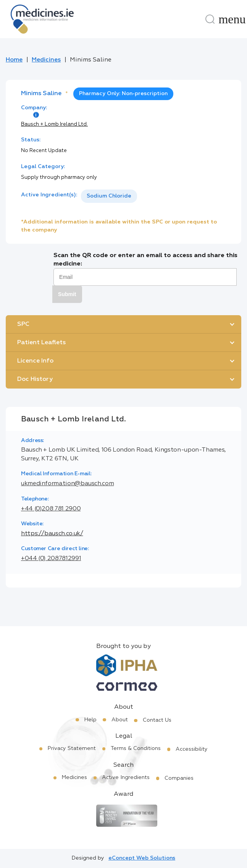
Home (14, 60)
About (120, 720)
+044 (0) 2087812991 (51, 559)
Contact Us (157, 720)
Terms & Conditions (136, 748)
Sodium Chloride (109, 196)
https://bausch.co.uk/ (52, 534)
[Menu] (232, 19)
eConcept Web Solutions (142, 858)
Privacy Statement (72, 748)
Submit (67, 294)
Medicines (46, 60)
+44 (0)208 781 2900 (51, 509)
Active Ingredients (126, 777)
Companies (179, 778)
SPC (23, 324)
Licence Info (35, 361)
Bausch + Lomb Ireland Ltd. (54, 124)
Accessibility (192, 749)
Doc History (35, 379)
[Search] (210, 19)
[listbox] (109, 196)
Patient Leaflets (41, 343)
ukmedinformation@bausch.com (67, 484)
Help (90, 720)
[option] (109, 196)
